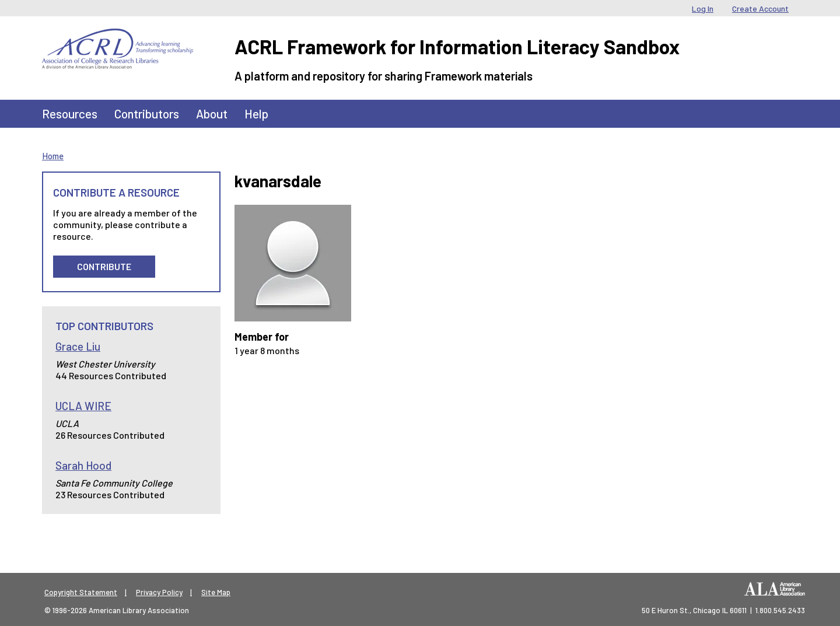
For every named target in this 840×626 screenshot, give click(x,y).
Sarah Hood (83, 465)
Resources (70, 113)
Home (53, 156)
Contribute (104, 266)
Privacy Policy (159, 592)
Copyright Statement (81, 592)
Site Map (216, 592)
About (212, 113)
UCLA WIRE (83, 406)
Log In (703, 8)
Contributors (147, 113)
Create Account (760, 8)
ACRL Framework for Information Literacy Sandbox (457, 46)
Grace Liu (78, 346)
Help (256, 113)
